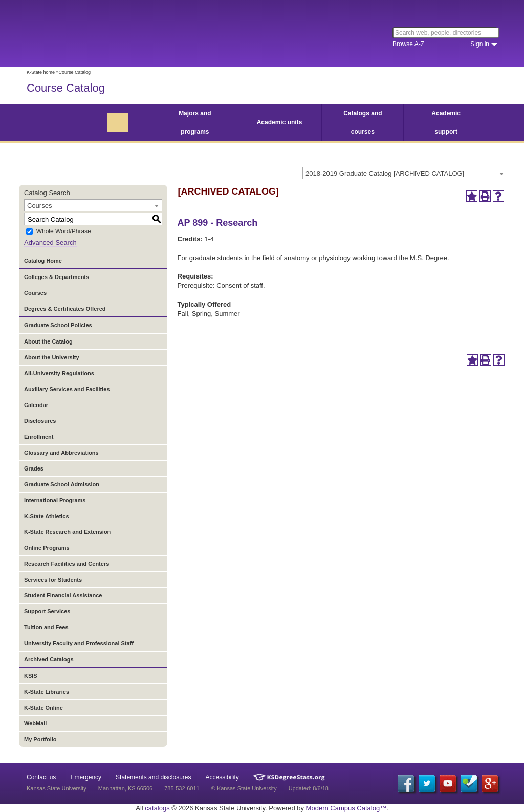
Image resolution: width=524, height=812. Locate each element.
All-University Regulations (59, 373)
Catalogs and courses (363, 122)
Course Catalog (66, 88)
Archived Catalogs (49, 659)
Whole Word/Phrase (64, 232)
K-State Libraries (47, 692)
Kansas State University (110, 33)
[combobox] (405, 173)
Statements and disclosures (153, 777)
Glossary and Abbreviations (61, 453)
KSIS (31, 676)
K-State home (41, 72)
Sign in (480, 44)
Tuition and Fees (46, 627)
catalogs (157, 808)
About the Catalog (48, 341)
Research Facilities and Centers (67, 564)
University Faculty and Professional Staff (79, 643)
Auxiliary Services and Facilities (67, 389)
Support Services (47, 611)
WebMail (35, 723)
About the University (52, 357)
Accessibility (222, 777)
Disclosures (40, 421)
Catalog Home (43, 261)
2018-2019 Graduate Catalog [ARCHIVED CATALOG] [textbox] (385, 173)
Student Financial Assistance (63, 595)
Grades (34, 468)
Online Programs (47, 548)
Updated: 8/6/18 (309, 788)
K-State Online (43, 708)
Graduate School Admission (62, 484)
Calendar (36, 405)
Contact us (41, 777)
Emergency (86, 777)
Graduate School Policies (58, 325)
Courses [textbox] (39, 206)
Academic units (280, 122)
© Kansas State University (244, 788)
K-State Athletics (47, 516)
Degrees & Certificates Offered (65, 309)
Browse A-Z (408, 44)
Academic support (446, 122)
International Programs (55, 500)
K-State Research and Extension (67, 532)
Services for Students (53, 580)
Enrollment (39, 437)
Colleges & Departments (57, 277)
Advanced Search (50, 242)
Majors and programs (195, 122)
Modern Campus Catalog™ (346, 808)
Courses (35, 293)
